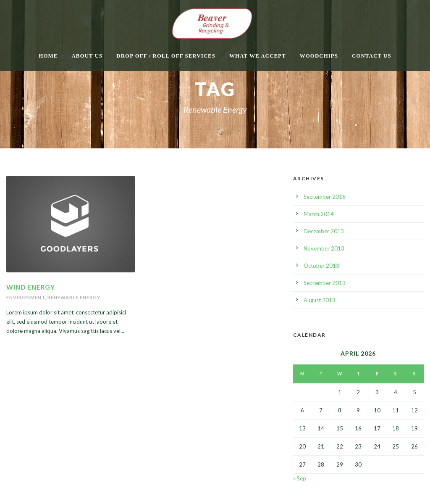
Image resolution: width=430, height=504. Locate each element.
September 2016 (325, 197)
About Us (87, 56)
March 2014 (319, 214)
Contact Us (372, 56)
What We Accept (258, 56)
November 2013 (324, 248)
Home (48, 56)
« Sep (300, 478)
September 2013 (325, 283)
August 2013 (320, 300)
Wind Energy (31, 287)
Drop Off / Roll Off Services (166, 56)
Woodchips (319, 56)
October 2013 (321, 266)
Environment (26, 297)
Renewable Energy (74, 297)
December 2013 (324, 231)
